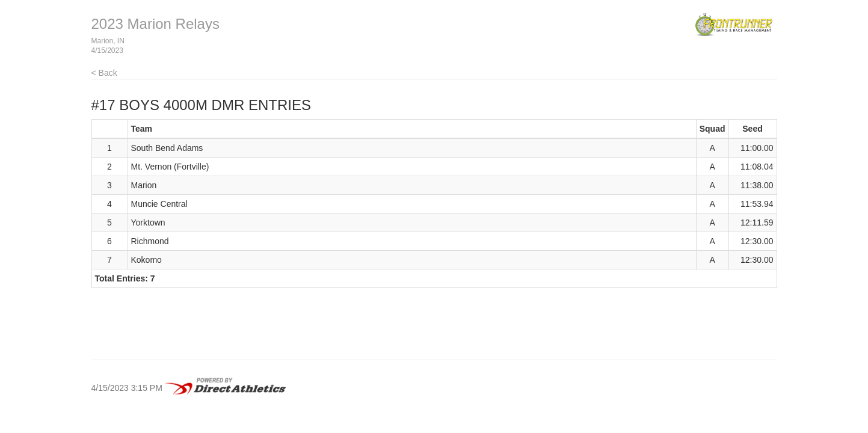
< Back (104, 73)
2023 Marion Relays (155, 24)
